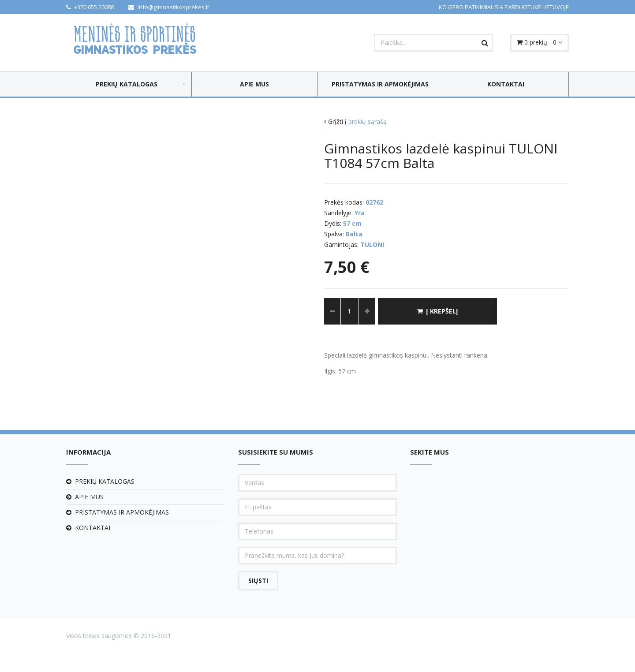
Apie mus (254, 84)
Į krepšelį (438, 311)
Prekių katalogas (127, 84)
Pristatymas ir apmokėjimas (380, 84)
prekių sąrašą (368, 121)
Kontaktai (506, 84)
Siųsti (258, 581)
